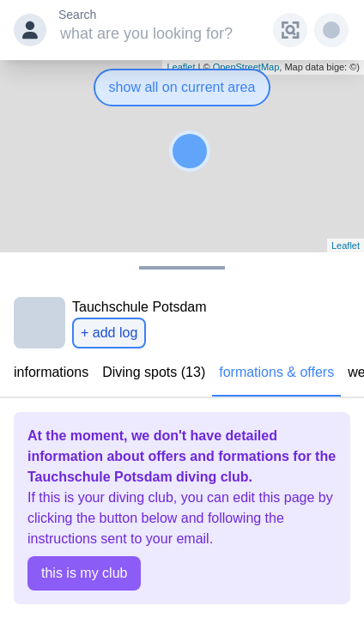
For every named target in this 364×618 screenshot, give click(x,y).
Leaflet (346, 245)
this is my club (84, 573)
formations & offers (276, 372)
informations (51, 372)
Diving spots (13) (154, 372)
